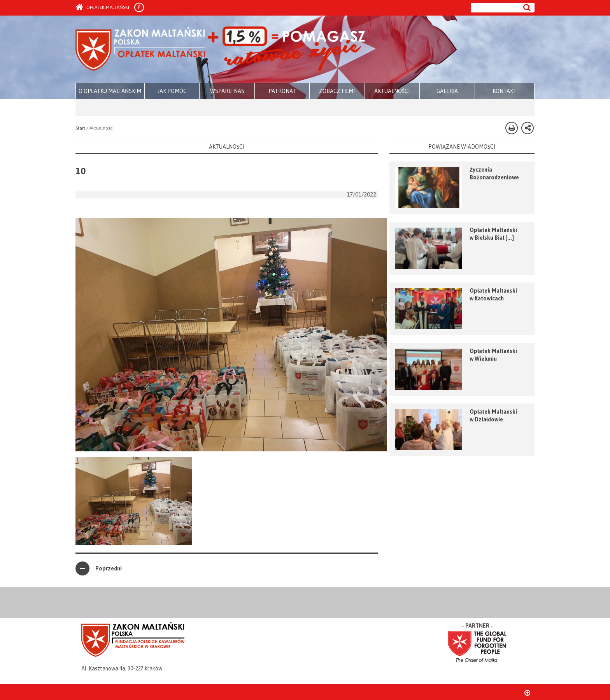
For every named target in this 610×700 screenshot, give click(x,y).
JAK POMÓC (172, 91)
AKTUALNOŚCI (392, 91)
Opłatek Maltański (102, 7)
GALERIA (447, 91)
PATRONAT (282, 91)
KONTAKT (505, 91)
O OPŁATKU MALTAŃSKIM (110, 91)
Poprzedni (99, 568)
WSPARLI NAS (227, 91)
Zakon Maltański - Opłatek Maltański (221, 50)
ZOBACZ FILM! (337, 91)
